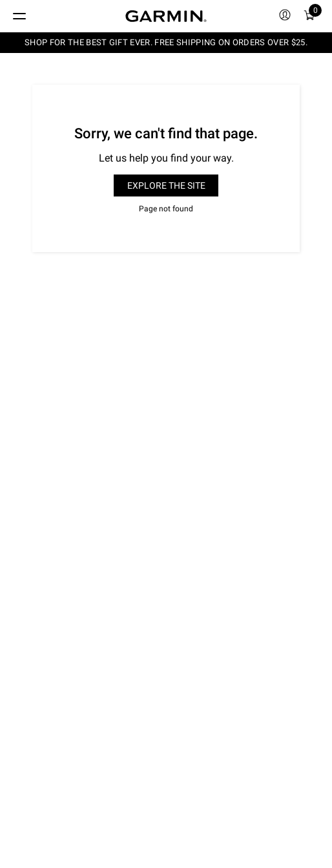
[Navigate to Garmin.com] (166, 16)
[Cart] (309, 16)
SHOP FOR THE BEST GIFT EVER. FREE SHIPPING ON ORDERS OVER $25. (166, 42)
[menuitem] (285, 16)
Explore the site (166, 185)
